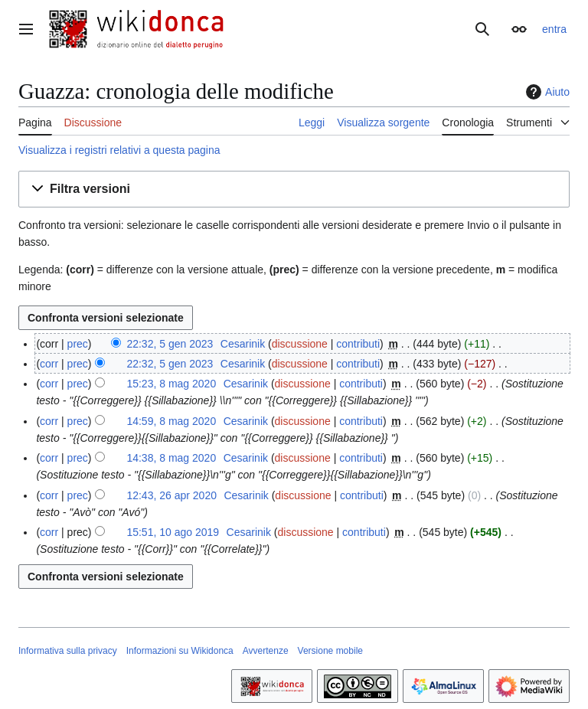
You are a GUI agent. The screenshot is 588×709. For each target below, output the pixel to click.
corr (49, 364)
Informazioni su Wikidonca (180, 651)
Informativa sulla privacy (68, 651)
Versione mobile (330, 651)
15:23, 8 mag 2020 (171, 384)
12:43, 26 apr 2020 (171, 495)
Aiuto (546, 92)
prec (78, 344)
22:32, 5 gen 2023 (170, 344)
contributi (358, 344)
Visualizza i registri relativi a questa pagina (119, 150)
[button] (294, 190)
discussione (300, 344)
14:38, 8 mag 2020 (171, 458)
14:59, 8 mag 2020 (171, 421)
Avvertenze (266, 651)
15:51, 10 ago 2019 (173, 532)
